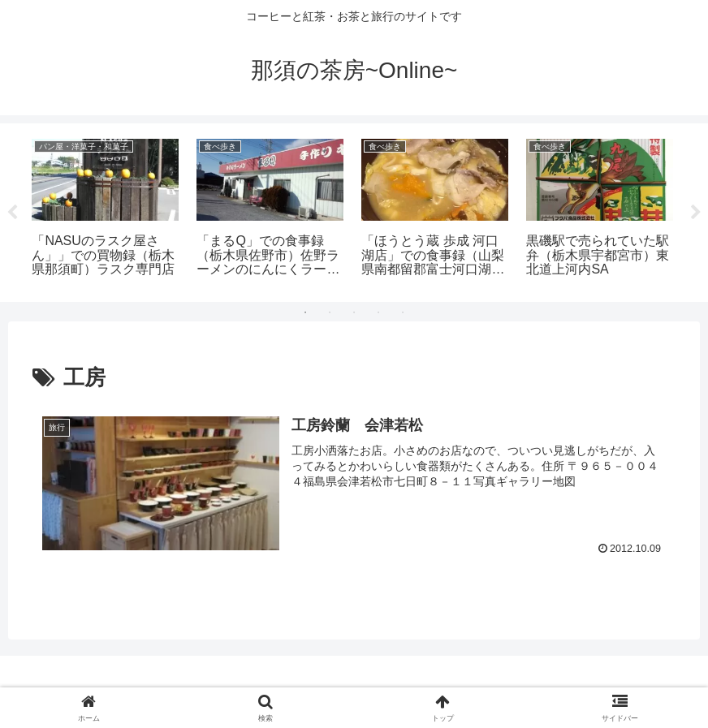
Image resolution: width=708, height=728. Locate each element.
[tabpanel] (105, 209)
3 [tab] (354, 312)
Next (696, 213)
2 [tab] (330, 312)
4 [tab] (378, 312)
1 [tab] (305, 312)
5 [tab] (403, 312)
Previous (12, 213)
